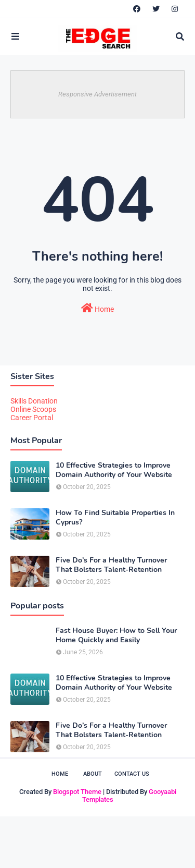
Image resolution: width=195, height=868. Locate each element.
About (93, 774)
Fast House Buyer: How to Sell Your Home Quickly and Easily (116, 635)
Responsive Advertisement (97, 94)
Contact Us (132, 774)
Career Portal (32, 418)
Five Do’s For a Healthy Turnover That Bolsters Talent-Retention (111, 565)
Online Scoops (33, 409)
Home (97, 308)
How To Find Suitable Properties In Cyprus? (115, 518)
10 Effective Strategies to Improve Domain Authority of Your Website (114, 470)
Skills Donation (34, 401)
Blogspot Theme (77, 792)
